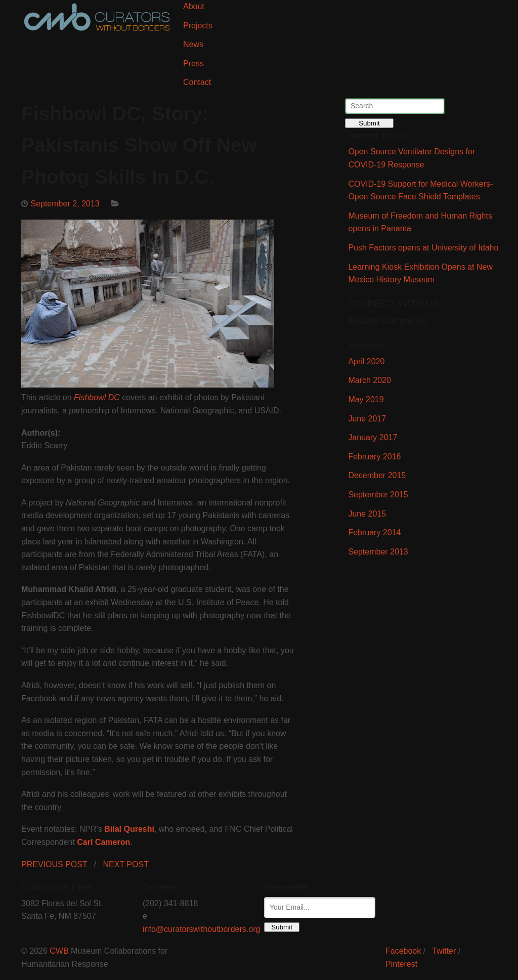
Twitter (444, 951)
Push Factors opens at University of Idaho (423, 248)
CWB (59, 951)
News (193, 44)
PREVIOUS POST (54, 864)
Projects (198, 26)
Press (193, 63)
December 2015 (377, 475)
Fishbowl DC (97, 397)
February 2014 (374, 532)
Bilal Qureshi (129, 829)
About (194, 6)
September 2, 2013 (65, 204)
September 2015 (378, 495)
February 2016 (374, 457)
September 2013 (378, 552)
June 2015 (367, 514)
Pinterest (401, 964)
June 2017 (367, 419)
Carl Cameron (103, 842)
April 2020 (366, 361)
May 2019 (366, 399)
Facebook (403, 951)
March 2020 (370, 380)
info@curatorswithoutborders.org (201, 929)
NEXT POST (126, 864)
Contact (197, 82)
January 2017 (373, 437)
